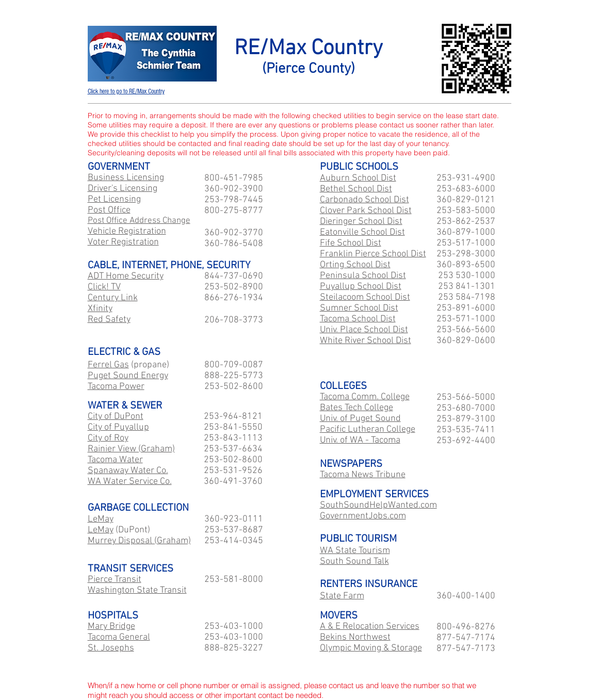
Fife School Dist (351, 243)
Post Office (109, 210)
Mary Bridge (111, 626)
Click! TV (104, 287)
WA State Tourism (355, 551)
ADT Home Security (126, 276)
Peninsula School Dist (363, 276)
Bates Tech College (357, 408)
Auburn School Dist (358, 178)
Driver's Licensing (123, 189)
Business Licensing (126, 178)
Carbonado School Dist (365, 200)
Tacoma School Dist (358, 319)
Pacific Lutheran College (368, 429)
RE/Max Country (309, 49)
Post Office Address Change (139, 221)
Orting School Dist (355, 265)
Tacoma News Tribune (363, 475)
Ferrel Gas (108, 365)
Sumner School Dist (359, 308)
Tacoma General (119, 637)
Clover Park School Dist (366, 211)
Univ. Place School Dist (364, 330)
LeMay (101, 519)
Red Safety (109, 320)
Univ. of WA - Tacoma (360, 440)
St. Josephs (111, 648)
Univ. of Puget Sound (360, 419)
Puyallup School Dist (361, 287)
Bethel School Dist (356, 189)
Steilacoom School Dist (365, 297)
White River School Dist (366, 341)
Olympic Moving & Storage (371, 648)
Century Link (113, 298)
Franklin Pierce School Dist (373, 254)
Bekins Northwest (355, 637)
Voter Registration (123, 242)
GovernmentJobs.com (363, 516)
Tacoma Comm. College (365, 397)
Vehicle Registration (127, 231)
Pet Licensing (114, 199)
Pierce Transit (115, 580)
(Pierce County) (309, 69)
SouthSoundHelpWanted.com (378, 505)
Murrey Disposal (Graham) (139, 541)
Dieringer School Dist (361, 222)
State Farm (342, 596)
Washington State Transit (137, 590)
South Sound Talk (354, 561)
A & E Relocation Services (370, 626)
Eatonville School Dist (362, 232)
